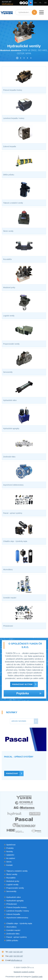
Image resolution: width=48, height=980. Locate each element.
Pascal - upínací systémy (17, 937)
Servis (9, 862)
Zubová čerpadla (13, 914)
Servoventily (11, 891)
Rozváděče (11, 878)
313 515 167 (7, 2)
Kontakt (9, 865)
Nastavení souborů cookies (24, 972)
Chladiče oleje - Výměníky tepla (19, 923)
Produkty (10, 848)
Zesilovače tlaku (13, 934)
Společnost (11, 845)
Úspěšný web (37, 977)
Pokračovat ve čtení (22, 684)
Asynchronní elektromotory (17, 918)
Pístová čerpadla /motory (16, 907)
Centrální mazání (13, 930)
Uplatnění (10, 855)
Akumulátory (11, 927)
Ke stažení (11, 858)
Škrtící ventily (12, 874)
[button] (41, 12)
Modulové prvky (13, 881)
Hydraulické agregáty (15, 901)
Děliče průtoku (12, 940)
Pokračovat (12, 773)
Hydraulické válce (14, 897)
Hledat (34, 12)
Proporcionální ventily (15, 888)
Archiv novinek (19, 721)
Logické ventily (12, 885)
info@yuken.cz (7, 4)
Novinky (10, 851)
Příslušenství (12, 904)
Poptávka (29, 693)
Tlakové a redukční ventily (17, 871)
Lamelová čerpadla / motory (18, 911)
